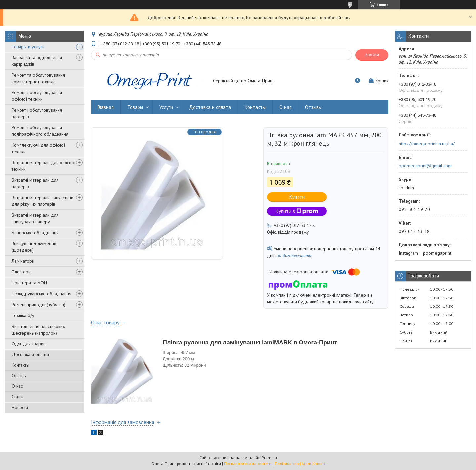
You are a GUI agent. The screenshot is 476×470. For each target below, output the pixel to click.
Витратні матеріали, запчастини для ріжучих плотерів (42, 201)
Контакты (20, 365)
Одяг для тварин (29, 344)
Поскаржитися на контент (248, 464)
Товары (135, 107)
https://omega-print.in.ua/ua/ (427, 144)
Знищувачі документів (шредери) (34, 247)
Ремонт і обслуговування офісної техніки (37, 96)
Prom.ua (269, 458)
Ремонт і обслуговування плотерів (37, 113)
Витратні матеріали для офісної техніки (43, 166)
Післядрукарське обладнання (41, 294)
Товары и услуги (28, 47)
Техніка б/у (23, 315)
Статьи (18, 397)
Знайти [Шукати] (372, 55)
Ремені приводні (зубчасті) (39, 305)
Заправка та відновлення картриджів (37, 61)
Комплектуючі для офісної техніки (38, 148)
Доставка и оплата (30, 354)
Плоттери (21, 272)
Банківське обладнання (35, 233)
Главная (106, 107)
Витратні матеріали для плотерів (35, 183)
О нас (17, 386)
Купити (297, 197)
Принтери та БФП (29, 283)
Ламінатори (23, 261)
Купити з (297, 211)
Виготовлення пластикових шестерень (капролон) (38, 330)
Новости (20, 407)
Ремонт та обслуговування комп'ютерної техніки (38, 78)
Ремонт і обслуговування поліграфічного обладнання (40, 131)
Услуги (166, 107)
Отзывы (19, 376)
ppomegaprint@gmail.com (425, 166)
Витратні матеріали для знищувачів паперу (35, 218)
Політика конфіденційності (300, 464)
